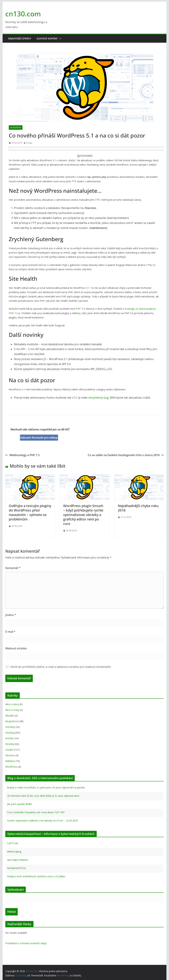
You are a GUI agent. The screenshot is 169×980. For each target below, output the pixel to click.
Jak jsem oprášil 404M (19, 804)
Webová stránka (16, 648)
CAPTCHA (13, 843)
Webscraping (14, 852)
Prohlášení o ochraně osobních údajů (26, 943)
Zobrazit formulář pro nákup (39, 438)
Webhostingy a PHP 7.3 (22, 455)
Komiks (9, 738)
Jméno (11, 615)
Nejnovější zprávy (20, 38)
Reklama (10, 761)
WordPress (16, 128)
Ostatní (9, 750)
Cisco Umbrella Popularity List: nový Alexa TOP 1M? (36, 812)
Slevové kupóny (47, 38)
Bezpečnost (12, 721)
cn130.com (23, 14)
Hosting (10, 733)
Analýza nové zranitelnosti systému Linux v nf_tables (36, 876)
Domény (10, 727)
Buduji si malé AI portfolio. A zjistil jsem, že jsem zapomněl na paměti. (46, 787)
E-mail (10, 632)
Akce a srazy (12, 710)
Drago (29, 143)
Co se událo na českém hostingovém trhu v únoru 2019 (126, 455)
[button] (60, 39)
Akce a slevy (12, 704)
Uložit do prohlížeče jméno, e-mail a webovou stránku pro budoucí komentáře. (61, 667)
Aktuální (10, 716)
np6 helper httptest (18, 860)
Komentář (13, 568)
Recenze (10, 755)
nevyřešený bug (98, 398)
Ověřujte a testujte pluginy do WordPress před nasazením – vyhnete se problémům (30, 512)
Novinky (10, 744)
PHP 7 (79, 309)
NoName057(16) (16, 868)
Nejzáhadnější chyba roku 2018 (138, 508)
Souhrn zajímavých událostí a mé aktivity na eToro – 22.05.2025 (43, 821)
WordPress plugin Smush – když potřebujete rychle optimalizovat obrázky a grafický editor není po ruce (83, 515)
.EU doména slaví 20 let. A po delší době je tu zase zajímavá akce (43, 796)
